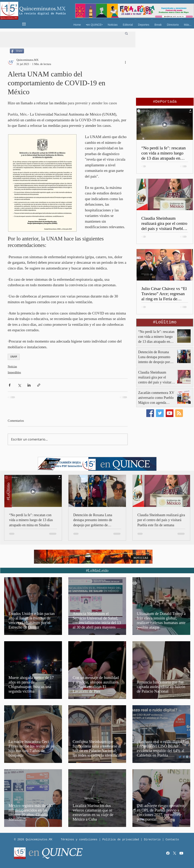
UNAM (14, 357)
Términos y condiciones (79, 840)
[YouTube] (170, 413)
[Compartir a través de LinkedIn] (29, 385)
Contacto (172, 840)
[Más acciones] (125, 62)
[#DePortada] (165, 102)
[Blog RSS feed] (179, 413)
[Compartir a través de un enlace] (39, 385)
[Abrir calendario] (24, 24)
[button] (126, 33)
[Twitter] (160, 413)
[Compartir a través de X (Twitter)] (19, 385)
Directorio (152, 840)
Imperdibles (14, 372)
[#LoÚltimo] (8, 491)
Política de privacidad (121, 840)
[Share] (17, 51)
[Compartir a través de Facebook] (10, 385)
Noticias (12, 367)
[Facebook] (150, 413)
